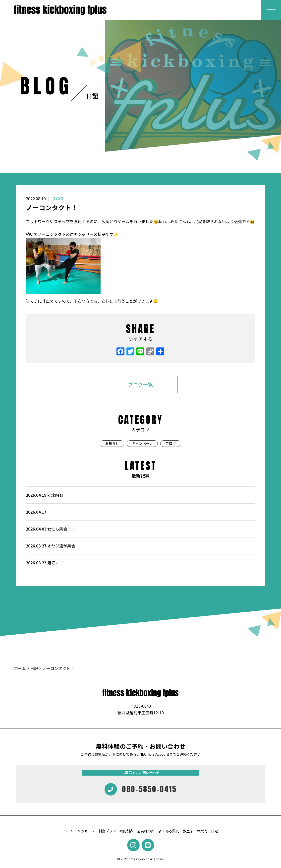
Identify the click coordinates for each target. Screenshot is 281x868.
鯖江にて (45, 563)
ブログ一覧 (140, 384)
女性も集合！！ (51, 529)
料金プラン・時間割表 (116, 831)
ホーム (20, 668)
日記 (34, 668)
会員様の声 (146, 831)
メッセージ (86, 831)
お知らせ (112, 443)
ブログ (58, 199)
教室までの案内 (195, 831)
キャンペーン (142, 443)
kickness (44, 495)
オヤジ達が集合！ (53, 546)
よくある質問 (169, 831)
